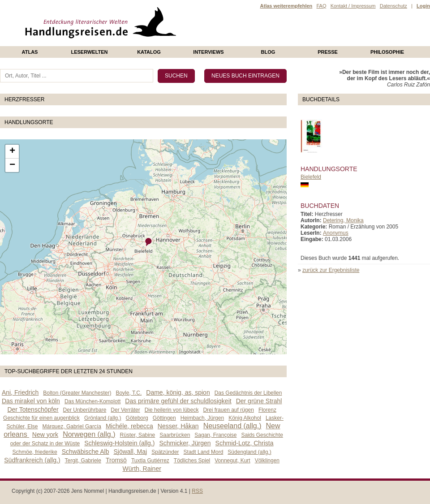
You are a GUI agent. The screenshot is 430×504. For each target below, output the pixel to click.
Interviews (208, 52)
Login (423, 6)
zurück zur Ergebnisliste (331, 270)
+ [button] (12, 151)
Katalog (149, 52)
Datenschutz (393, 6)
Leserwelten (89, 52)
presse (328, 52)
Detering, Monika (343, 220)
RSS (197, 491)
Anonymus (336, 233)
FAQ (321, 6)
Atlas (30, 52)
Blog (268, 52)
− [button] (12, 165)
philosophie (387, 52)
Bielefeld (311, 177)
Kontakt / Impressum (353, 6)
